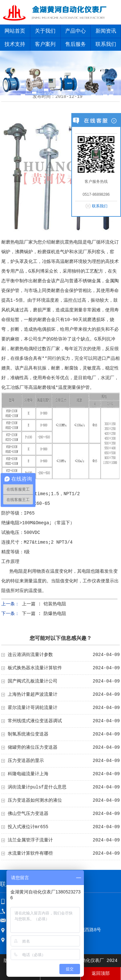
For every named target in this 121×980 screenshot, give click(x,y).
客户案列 (45, 45)
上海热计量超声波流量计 (33, 694)
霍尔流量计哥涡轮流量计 (33, 708)
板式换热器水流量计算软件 (35, 668)
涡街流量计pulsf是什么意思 (37, 787)
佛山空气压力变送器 (28, 814)
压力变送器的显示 (26, 761)
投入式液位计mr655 (28, 827)
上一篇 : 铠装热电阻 (44, 604)
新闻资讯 (106, 31)
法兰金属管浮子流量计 (30, 840)
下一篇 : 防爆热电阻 (44, 614)
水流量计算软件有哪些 (30, 853)
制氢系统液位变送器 (28, 734)
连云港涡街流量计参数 (30, 655)
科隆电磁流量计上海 (28, 774)
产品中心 (76, 31)
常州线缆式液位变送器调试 (35, 721)
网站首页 (15, 31)
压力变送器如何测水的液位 (35, 800)
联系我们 (100, 206)
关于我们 (45, 31)
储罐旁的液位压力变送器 (33, 747)
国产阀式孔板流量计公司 (33, 681)
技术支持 (15, 45)
